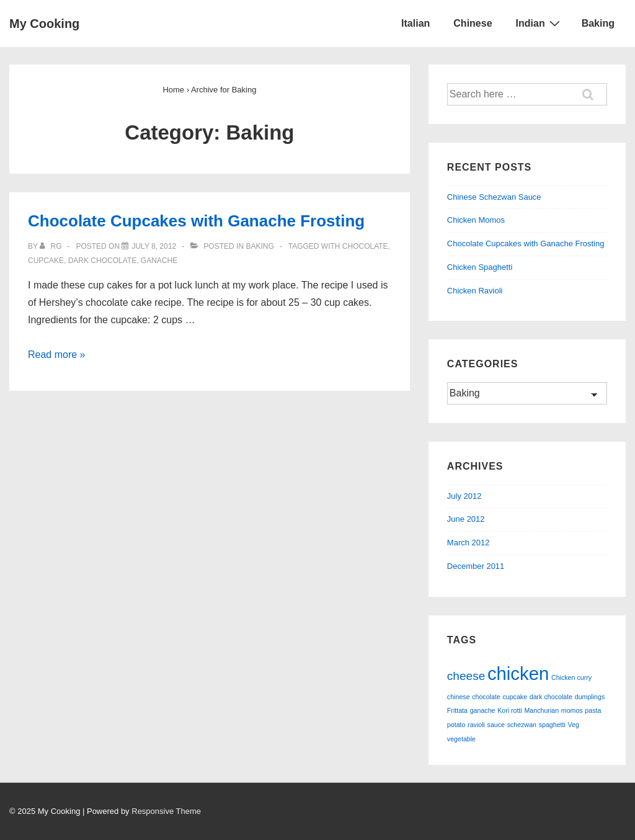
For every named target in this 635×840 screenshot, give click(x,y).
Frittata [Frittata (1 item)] (457, 710)
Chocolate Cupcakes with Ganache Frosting (196, 221)
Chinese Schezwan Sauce (494, 197)
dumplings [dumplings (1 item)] (590, 697)
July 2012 (464, 496)
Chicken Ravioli (475, 291)
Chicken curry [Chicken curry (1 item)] (571, 677)
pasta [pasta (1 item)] (593, 710)
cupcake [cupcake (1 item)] (515, 697)
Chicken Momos (476, 220)
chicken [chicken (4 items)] (518, 673)
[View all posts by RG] (52, 246)
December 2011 (476, 566)
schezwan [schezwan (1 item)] (522, 725)
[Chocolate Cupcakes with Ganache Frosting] (154, 246)
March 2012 (468, 543)
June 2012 (466, 519)
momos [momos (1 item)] (572, 710)
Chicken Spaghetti (480, 267)
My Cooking (44, 24)
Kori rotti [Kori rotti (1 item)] (510, 710)
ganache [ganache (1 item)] (483, 710)
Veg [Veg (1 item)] (574, 725)
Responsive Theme (166, 811)
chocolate (365, 246)
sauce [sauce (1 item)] (496, 725)
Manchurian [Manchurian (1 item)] (541, 710)
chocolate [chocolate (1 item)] (486, 697)
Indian (540, 23)
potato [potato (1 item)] (456, 725)
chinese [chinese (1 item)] (459, 697)
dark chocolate (102, 261)
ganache (159, 261)
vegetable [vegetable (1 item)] (461, 739)
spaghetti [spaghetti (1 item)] (552, 725)
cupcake (46, 261)
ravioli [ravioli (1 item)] (476, 725)
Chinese (473, 23)
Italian (415, 23)
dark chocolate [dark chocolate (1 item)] (551, 697)
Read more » (57, 355)
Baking (598, 23)
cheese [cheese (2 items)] (466, 676)
